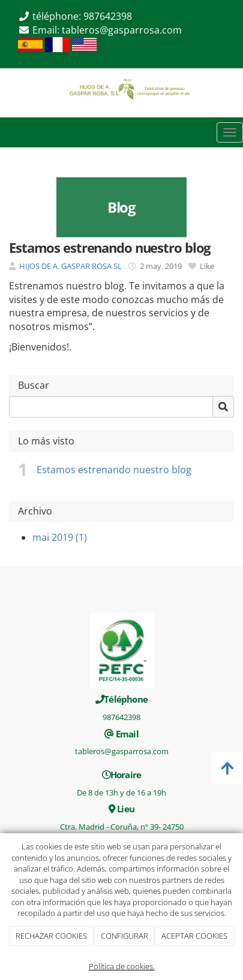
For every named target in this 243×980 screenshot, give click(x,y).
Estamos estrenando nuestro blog (114, 470)
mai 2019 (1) (60, 537)
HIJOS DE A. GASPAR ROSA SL (70, 266)
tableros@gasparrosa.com (122, 30)
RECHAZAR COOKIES (51, 936)
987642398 (108, 16)
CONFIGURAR (124, 936)
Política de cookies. (122, 966)
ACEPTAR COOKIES (194, 936)
